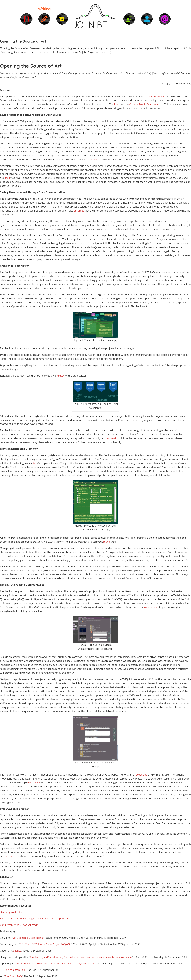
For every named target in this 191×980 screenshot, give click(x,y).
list (34, 463)
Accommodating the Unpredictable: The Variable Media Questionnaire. (56, 963)
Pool (117, 104)
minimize (10, 856)
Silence (17, 951)
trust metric (111, 438)
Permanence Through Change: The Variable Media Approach (34, 918)
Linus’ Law (34, 783)
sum (154, 794)
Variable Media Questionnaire (146, 104)
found (107, 542)
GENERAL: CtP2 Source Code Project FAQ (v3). (45, 944)
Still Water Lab (157, 96)
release (93, 159)
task (7, 178)
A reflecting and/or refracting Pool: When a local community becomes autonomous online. (81, 957)
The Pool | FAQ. (14, 976)
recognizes (141, 775)
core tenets (151, 607)
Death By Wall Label (11, 912)
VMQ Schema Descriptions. (28, 938)
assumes (79, 211)
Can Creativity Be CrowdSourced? (19, 925)
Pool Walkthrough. (15, 970)
